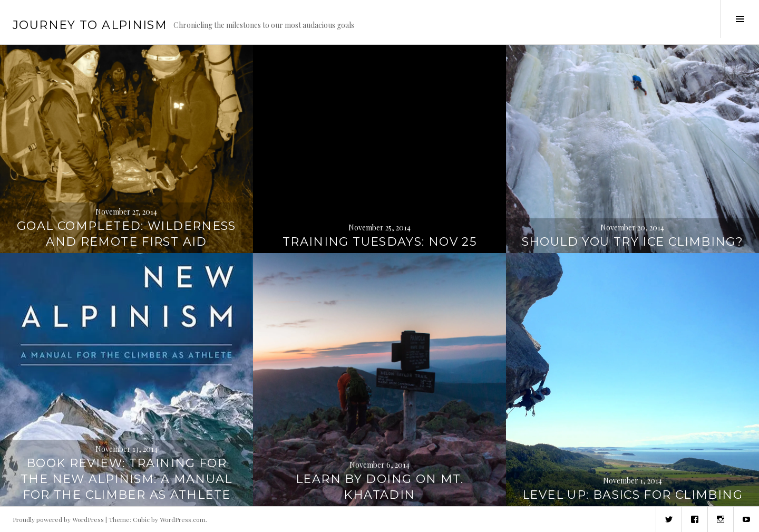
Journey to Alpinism (90, 25)
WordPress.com (183, 519)
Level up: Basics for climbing (632, 495)
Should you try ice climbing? (633, 242)
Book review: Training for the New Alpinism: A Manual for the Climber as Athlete (126, 479)
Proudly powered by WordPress (58, 519)
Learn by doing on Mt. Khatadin (379, 487)
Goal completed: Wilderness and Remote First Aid (126, 234)
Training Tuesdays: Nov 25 (379, 242)
